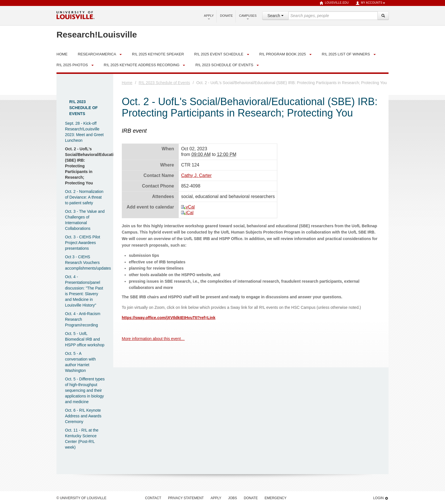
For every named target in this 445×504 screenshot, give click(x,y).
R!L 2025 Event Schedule (219, 54)
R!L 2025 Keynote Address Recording (142, 65)
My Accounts (370, 3)
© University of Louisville (81, 498)
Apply (209, 17)
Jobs (233, 498)
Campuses (248, 17)
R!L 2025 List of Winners (346, 54)
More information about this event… (153, 339)
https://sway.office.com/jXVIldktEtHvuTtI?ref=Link (169, 318)
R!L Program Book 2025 (283, 54)
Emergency (275, 498)
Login (381, 498)
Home (127, 83)
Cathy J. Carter (196, 175)
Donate (226, 16)
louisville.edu (334, 3)
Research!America (97, 54)
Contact (153, 498)
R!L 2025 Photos (72, 65)
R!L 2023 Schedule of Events (224, 65)
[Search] (383, 16)
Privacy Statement (186, 498)
